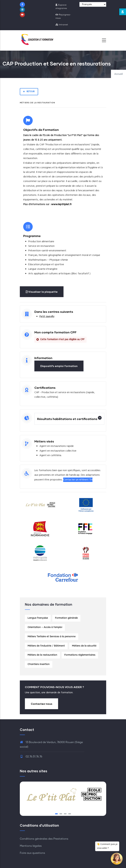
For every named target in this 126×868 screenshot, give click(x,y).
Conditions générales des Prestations (44, 839)
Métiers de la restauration (42, 655)
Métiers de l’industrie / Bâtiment (46, 646)
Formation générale (66, 618)
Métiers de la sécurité (84, 646)
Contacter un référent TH (78, 480)
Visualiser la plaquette (42, 292)
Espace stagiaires (61, 7)
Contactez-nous (41, 704)
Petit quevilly (47, 317)
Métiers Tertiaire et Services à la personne (52, 637)
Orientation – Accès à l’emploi (45, 627)
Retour (29, 92)
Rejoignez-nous (63, 16)
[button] (56, 814)
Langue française (38, 618)
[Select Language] (93, 4)
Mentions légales (31, 846)
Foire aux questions (32, 853)
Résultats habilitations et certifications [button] (67, 419)
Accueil (118, 74)
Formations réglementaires (80, 655)
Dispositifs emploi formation (59, 366)
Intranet (62, 25)
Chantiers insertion (39, 664)
